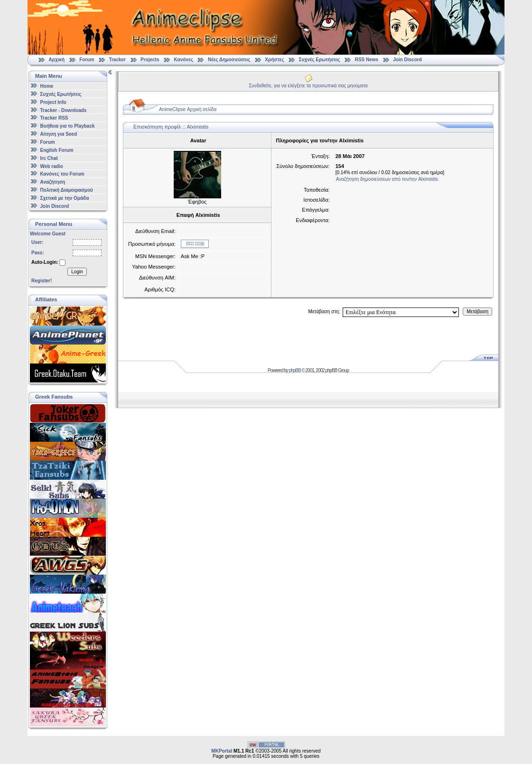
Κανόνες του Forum (62, 174)
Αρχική (57, 60)
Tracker (117, 60)
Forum (87, 60)
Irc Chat (49, 158)
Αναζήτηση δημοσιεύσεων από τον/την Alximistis (387, 179)
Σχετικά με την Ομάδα (65, 198)
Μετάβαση (477, 312)
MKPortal (222, 751)
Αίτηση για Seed (59, 134)
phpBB (295, 370)
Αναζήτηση (53, 182)
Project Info (53, 102)
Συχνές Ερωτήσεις (320, 60)
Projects (150, 60)
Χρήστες (274, 60)
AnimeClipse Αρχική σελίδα (188, 109)
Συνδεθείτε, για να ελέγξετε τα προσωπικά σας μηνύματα (308, 86)
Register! (42, 281)
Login (77, 272)
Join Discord (407, 60)
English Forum (57, 150)
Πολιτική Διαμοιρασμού (67, 190)
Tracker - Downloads (64, 110)
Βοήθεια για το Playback (68, 126)
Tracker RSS (54, 118)
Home (47, 86)
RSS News (367, 60)
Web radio (52, 166)
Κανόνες (184, 60)
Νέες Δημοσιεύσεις (229, 60)
